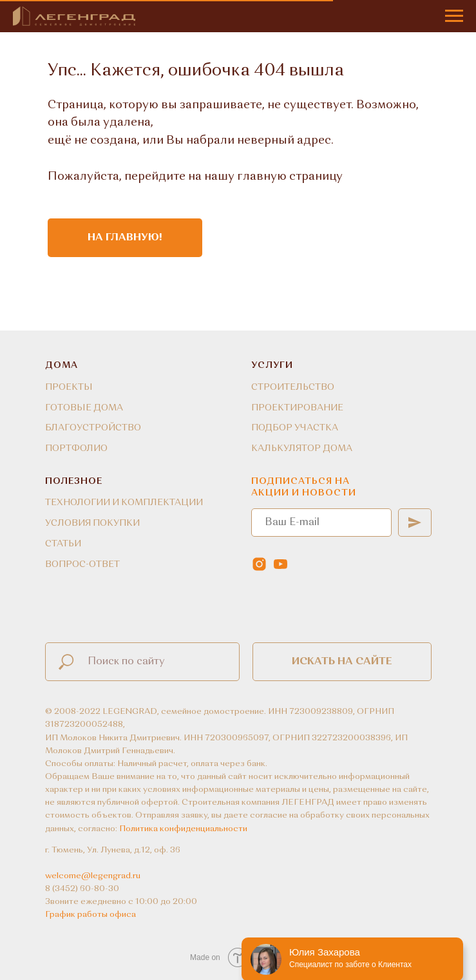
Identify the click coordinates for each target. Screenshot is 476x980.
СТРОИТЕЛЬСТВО (293, 387)
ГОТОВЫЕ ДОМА (84, 408)
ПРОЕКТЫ (69, 387)
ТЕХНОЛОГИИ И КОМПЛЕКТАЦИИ (124, 503)
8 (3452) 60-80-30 (82, 889)
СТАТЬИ (63, 544)
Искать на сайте (342, 662)
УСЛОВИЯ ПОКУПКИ (92, 523)
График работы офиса (90, 915)
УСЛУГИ (272, 365)
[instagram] (259, 564)
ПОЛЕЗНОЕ (74, 481)
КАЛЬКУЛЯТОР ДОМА (302, 448)
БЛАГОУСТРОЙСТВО (93, 428)
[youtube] (281, 564)
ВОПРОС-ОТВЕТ (82, 564)
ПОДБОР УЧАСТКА (295, 428)
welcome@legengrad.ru (93, 876)
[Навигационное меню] (454, 16)
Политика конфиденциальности (183, 829)
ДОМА (62, 365)
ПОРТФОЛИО (76, 448)
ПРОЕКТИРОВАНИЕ (297, 408)
